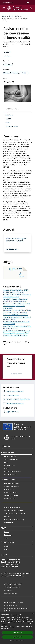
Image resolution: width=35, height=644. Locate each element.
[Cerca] (31, 8)
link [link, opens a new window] (8, 629)
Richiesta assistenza (11, 593)
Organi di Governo (10, 456)
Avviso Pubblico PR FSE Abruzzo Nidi (15, 313)
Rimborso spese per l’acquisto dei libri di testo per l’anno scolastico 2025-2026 (16, 334)
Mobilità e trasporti (10, 498)
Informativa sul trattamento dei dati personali (16, 609)
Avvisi (17, 16)
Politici (6, 468)
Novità (11, 16)
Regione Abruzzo (8, 2)
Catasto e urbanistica (11, 495)
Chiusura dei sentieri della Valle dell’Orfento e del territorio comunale (17, 296)
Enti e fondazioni (10, 465)
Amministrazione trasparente (14, 602)
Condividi (8, 52)
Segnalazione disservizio (12, 587)
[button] (18, 641)
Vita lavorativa (9, 489)
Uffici (6, 462)
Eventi (6, 549)
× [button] (33, 614)
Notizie (7, 532)
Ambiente (7, 517)
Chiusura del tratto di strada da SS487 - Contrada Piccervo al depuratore (16, 291)
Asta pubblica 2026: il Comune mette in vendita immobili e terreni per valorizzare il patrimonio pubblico (17, 317)
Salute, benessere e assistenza (14, 520)
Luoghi (6, 546)
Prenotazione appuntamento (13, 584)
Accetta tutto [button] (17, 633)
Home (4, 16)
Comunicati (8, 535)
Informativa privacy (10, 605)
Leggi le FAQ (8, 590)
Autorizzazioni (9, 523)
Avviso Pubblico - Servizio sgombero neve (17, 331)
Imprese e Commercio (11, 492)
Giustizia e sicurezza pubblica (14, 511)
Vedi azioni (8, 56)
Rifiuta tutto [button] (17, 637)
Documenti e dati (10, 474)
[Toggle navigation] (4, 8)
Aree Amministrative (11, 459)
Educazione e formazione (12, 508)
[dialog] (17, 628)
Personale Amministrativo (13, 471)
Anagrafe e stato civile (11, 483)
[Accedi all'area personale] (28, 2)
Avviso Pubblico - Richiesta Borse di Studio (17, 310)
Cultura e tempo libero (11, 486)
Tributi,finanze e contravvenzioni (15, 514)
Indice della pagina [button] (12, 109)
